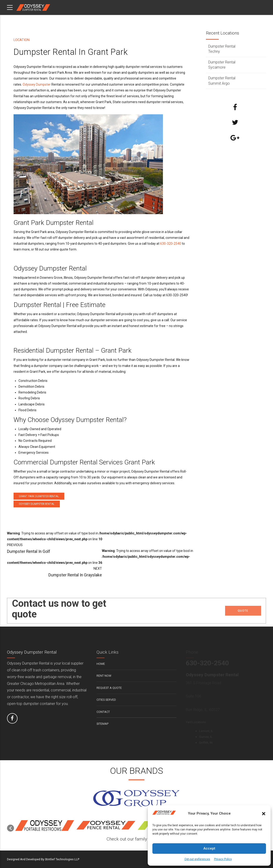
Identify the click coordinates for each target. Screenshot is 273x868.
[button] (264, 814)
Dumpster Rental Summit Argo (222, 81)
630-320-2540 (171, 244)
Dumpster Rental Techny (222, 49)
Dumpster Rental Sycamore (222, 65)
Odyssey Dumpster (37, 84)
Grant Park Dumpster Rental (39, 496)
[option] (45, 826)
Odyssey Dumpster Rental (37, 504)
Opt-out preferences (197, 859)
